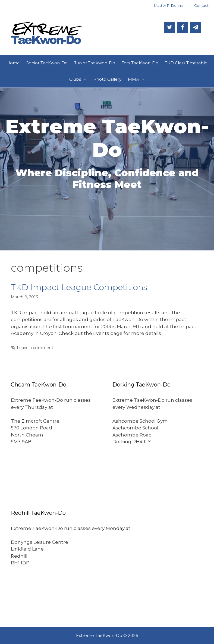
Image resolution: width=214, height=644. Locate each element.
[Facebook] (182, 27)
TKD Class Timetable (186, 63)
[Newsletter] (196, 27)
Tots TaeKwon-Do (140, 63)
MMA (138, 79)
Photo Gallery (107, 79)
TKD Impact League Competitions (79, 287)
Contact (201, 5)
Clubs (80, 79)
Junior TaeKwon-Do (95, 63)
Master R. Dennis (169, 5)
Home (13, 63)
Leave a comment (35, 348)
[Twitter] (169, 27)
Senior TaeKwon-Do (47, 63)
